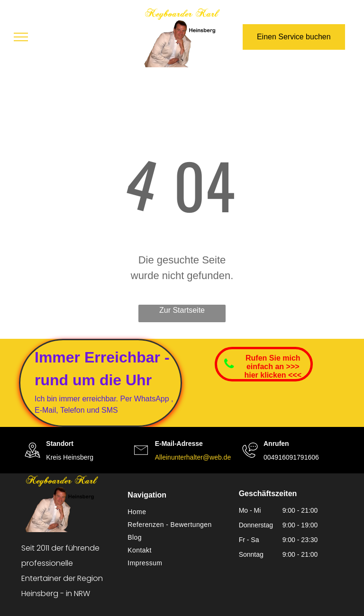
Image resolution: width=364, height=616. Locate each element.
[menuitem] (178, 512)
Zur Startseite (182, 310)
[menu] (21, 37)
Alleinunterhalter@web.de (193, 457)
